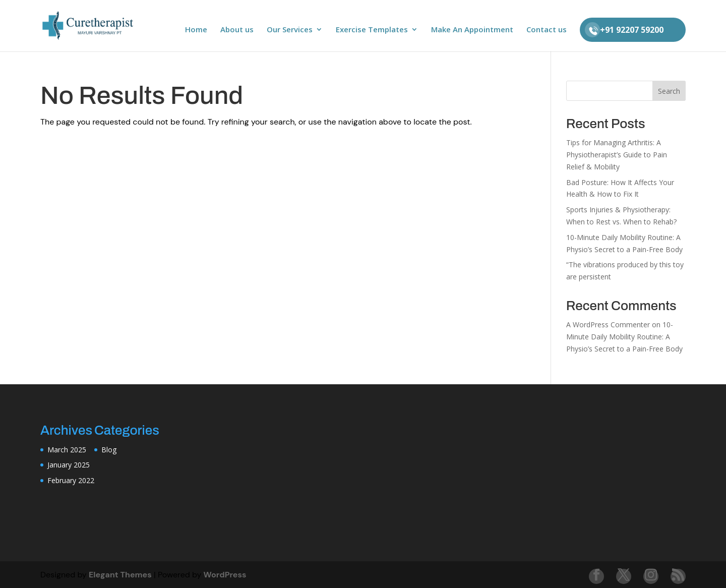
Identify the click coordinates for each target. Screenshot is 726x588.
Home (196, 30)
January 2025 (69, 465)
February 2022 (71, 480)
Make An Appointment (472, 30)
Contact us (547, 30)
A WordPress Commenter (608, 325)
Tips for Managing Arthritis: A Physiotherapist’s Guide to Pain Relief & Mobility (617, 155)
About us (237, 30)
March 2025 (67, 450)
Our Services (290, 30)
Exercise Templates (372, 30)
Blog (109, 450)
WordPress (225, 575)
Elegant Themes (120, 575)
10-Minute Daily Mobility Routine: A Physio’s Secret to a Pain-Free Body (624, 337)
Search (669, 91)
